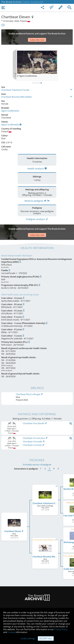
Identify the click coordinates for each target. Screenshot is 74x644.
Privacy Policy (61, 629)
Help (37, 606)
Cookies (11, 632)
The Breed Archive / (12, 2)
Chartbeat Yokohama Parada (15, 82)
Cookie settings (28, 638)
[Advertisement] (37, 33)
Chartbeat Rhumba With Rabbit (17, 89)
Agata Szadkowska (10, 103)
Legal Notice (37, 595)
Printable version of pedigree (37, 449)
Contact (37, 601)
